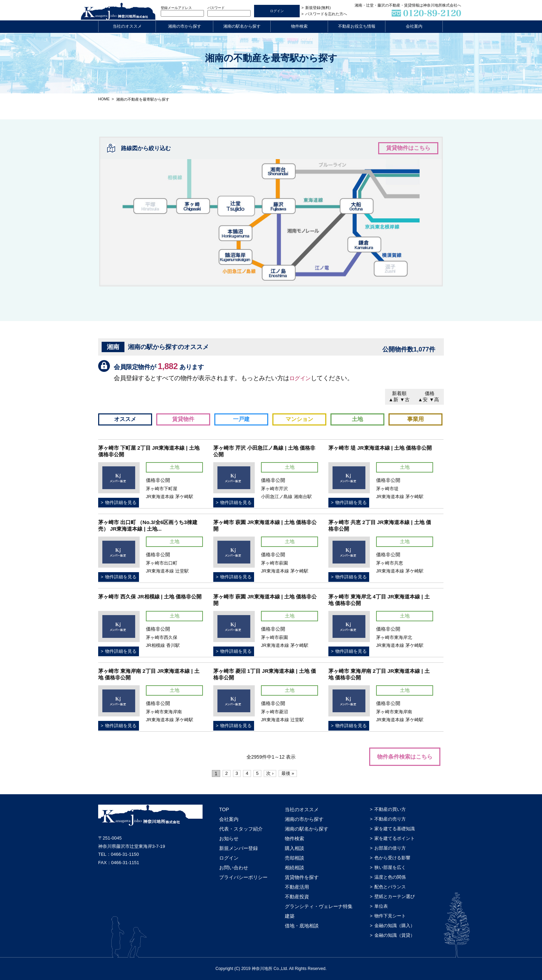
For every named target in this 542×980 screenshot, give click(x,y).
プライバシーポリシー (243, 877)
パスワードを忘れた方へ (326, 14)
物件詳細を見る (121, 502)
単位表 (381, 906)
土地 (357, 419)
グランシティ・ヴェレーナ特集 (319, 906)
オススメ (125, 419)
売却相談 (295, 858)
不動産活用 (297, 887)
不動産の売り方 (390, 819)
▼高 (434, 400)
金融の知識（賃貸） (395, 935)
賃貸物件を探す (302, 877)
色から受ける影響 (392, 858)
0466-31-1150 (125, 854)
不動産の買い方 (390, 809)
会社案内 (414, 26)
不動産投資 (297, 897)
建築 (290, 916)
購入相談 (295, 848)
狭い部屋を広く (390, 867)
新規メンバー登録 (239, 848)
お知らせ (229, 839)
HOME (104, 99)
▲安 (423, 400)
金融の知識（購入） (395, 926)
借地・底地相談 (302, 926)
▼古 (405, 400)
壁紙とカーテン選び (395, 896)
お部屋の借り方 (390, 848)
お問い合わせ (234, 868)
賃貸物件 (183, 419)
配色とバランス (390, 887)
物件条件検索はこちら (405, 757)
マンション (299, 419)
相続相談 (295, 868)
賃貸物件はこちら (408, 148)
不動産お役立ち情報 (357, 26)
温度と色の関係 (390, 877)
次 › (272, 773)
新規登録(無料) (318, 8)
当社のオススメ (127, 26)
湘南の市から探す (185, 26)
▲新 (393, 400)
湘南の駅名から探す (242, 26)
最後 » (291, 773)
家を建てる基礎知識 (395, 829)
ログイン (301, 378)
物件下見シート (390, 916)
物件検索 (299, 26)
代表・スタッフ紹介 (241, 829)
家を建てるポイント (395, 838)
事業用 (415, 419)
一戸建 (241, 419)
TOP (224, 809)
